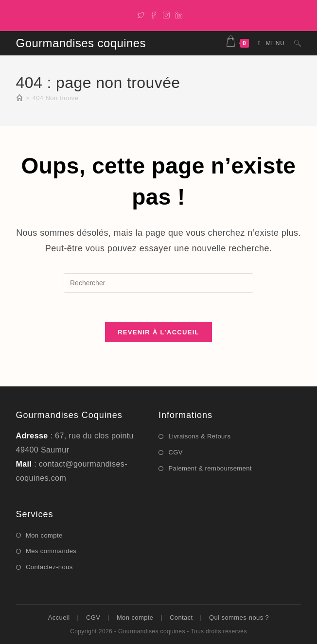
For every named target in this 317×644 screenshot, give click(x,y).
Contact (181, 618)
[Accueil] (19, 98)
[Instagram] (166, 14)
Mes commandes (51, 551)
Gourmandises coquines (81, 43)
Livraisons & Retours (199, 436)
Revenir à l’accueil (158, 332)
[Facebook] (154, 14)
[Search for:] (294, 43)
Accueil (59, 618)
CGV (175, 452)
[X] (141, 14)
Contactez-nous (49, 567)
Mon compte (44, 535)
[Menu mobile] (269, 43)
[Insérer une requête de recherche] (158, 283)
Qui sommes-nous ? (239, 618)
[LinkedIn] (177, 14)
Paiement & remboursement (210, 468)
